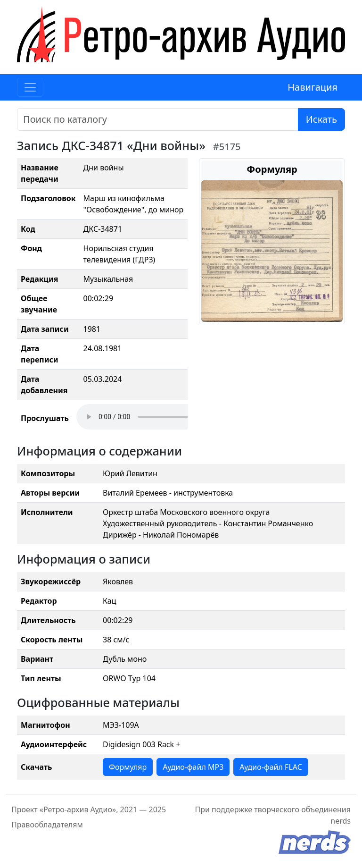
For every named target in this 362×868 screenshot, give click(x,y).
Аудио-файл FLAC (271, 767)
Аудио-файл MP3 (193, 767)
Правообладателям (47, 825)
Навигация (313, 87)
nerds (341, 821)
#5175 (227, 147)
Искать (321, 119)
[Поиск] (158, 119)
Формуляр (128, 767)
